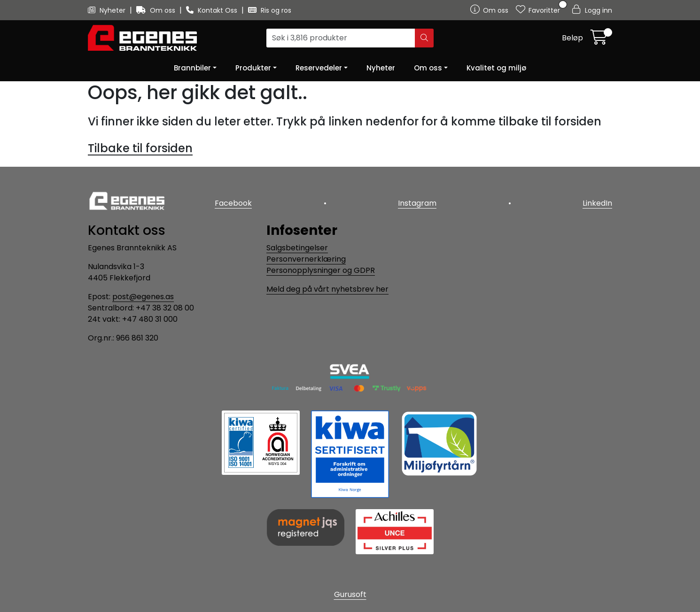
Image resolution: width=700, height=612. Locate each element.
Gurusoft (350, 594)
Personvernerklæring (306, 259)
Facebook (233, 203)
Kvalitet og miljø (496, 68)
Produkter (253, 68)
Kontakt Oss (213, 10)
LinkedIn (597, 203)
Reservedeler (319, 68)
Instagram (417, 203)
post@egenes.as (143, 297)
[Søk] (341, 38)
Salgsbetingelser (297, 248)
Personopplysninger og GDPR (321, 270)
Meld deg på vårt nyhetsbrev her (327, 289)
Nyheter (108, 10)
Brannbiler (192, 68)
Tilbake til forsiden (140, 148)
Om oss (157, 10)
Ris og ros (270, 10)
